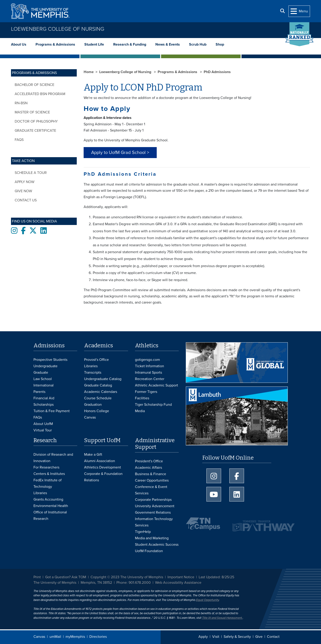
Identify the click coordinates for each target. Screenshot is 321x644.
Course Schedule (98, 398)
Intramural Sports (148, 373)
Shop (220, 44)
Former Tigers (146, 392)
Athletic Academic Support (156, 385)
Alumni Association (100, 461)
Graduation (93, 405)
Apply (203, 637)
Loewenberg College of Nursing (58, 29)
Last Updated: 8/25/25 (216, 577)
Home (89, 72)
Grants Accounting (48, 499)
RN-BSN (21, 103)
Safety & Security (237, 637)
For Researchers (46, 467)
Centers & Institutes (49, 474)
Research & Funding (130, 44)
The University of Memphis (55, 583)
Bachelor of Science (34, 85)
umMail (55, 637)
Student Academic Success (157, 545)
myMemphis (75, 637)
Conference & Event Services (151, 490)
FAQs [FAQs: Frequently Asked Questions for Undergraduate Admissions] (38, 417)
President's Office (149, 461)
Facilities (142, 398)
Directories (98, 637)
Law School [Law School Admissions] (43, 379)
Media (140, 411)
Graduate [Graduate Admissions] (41, 373)
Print (37, 577)
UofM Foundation (149, 551)
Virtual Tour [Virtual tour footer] (43, 430)
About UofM (43, 424)
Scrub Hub (198, 44)
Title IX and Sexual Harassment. (222, 618)
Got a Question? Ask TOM (66, 577)
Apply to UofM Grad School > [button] (120, 153)
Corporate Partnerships (153, 500)
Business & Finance (151, 474)
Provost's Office (96, 360)
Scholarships (44, 405)
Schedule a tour (31, 173)
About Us (19, 44)
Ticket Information (150, 366)
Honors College (97, 411)
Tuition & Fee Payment (52, 411)
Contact (273, 637)
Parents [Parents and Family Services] (39, 392)
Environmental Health (51, 506)
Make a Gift (93, 455)
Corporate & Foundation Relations (103, 477)
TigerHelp (143, 532)
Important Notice (181, 577)
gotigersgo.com (147, 360)
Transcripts (93, 373)
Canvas (39, 637)
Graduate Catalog (98, 385)
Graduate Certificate (35, 131)
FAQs (19, 140)
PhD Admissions (217, 72)
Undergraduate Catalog (103, 379)
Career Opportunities (152, 480)
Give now (23, 191)
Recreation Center (150, 379)
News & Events (168, 44)
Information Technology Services (154, 522)
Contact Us (26, 200)
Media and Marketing (152, 538)
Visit (216, 637)
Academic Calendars (101, 392)
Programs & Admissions (55, 44)
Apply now (25, 182)
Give (259, 637)
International (44, 385)
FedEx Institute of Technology (48, 483)
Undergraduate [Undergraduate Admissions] (45, 366)
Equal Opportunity (207, 600)
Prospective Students (50, 360)
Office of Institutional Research (50, 515)
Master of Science (32, 112)
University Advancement (155, 506)
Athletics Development (103, 467)
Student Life (94, 44)
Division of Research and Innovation (53, 458)
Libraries (91, 366)
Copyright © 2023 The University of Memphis (127, 577)
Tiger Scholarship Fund (153, 405)
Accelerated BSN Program (40, 94)
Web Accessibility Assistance (178, 583)
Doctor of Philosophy (36, 121)
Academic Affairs (148, 468)
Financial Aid (44, 398)
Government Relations (153, 512)
